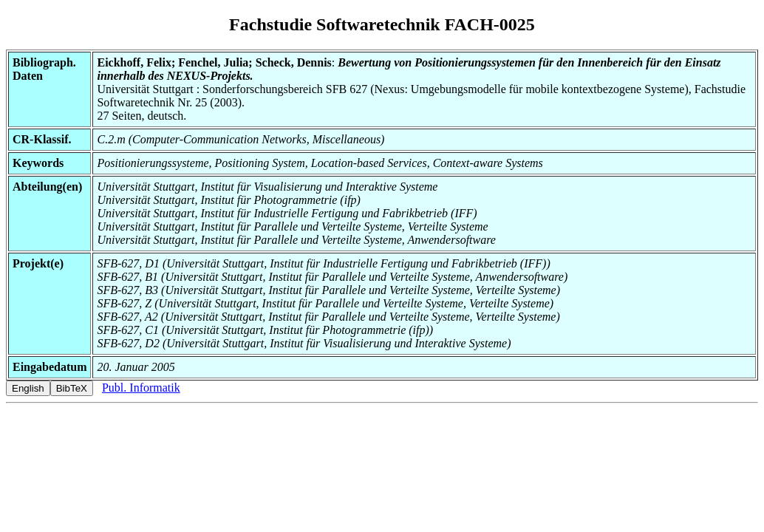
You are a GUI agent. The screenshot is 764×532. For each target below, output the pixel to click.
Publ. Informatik (141, 388)
